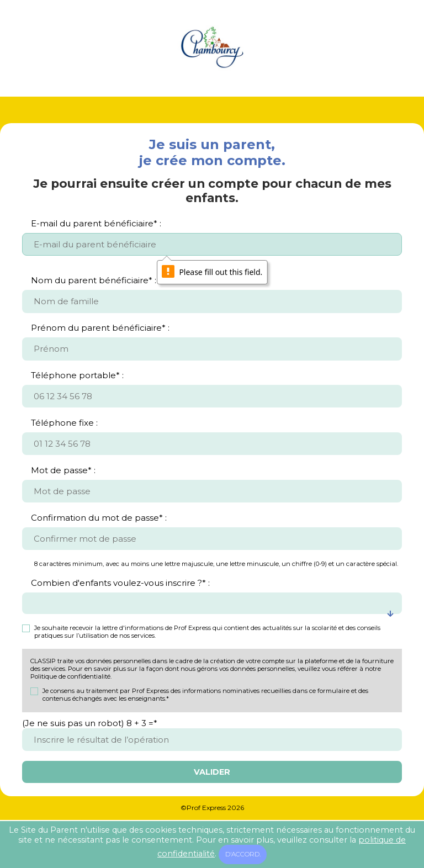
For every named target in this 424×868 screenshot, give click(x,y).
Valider (212, 772)
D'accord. (243, 854)
